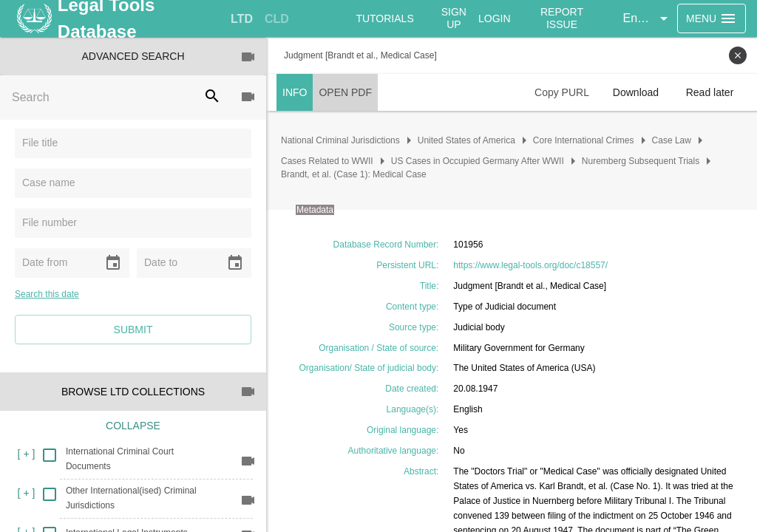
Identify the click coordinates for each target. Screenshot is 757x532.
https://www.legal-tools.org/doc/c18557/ (530, 265)
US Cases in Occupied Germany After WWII (478, 161)
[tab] (242, 19)
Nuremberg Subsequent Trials (641, 161)
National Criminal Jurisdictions (340, 140)
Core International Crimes (584, 140)
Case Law (672, 140)
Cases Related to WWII (327, 161)
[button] (648, 18)
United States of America (466, 140)
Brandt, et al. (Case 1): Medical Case (354, 174)
